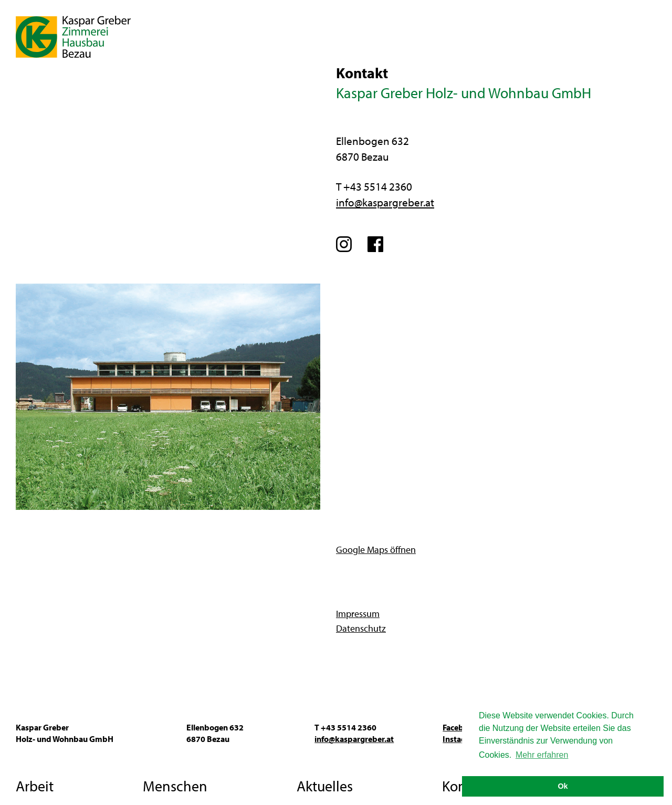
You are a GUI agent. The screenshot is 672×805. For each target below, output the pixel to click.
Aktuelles (325, 786)
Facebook (377, 244)
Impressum (358, 614)
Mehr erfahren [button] (542, 755)
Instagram (345, 244)
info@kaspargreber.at (385, 202)
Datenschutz (361, 628)
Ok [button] (563, 786)
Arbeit (35, 786)
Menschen (175, 786)
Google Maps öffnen (376, 550)
